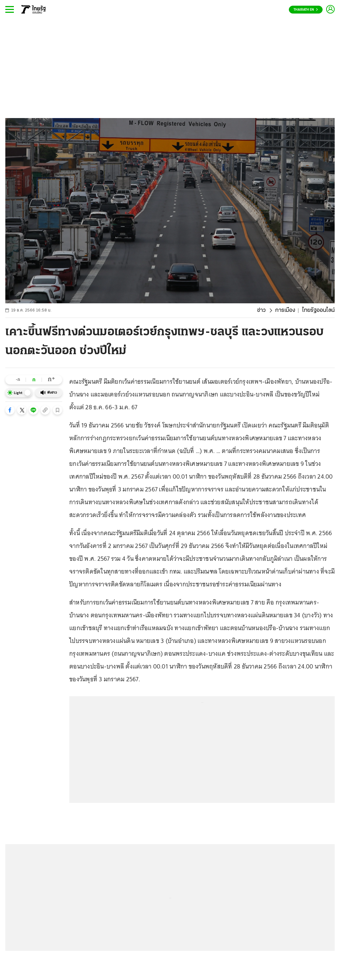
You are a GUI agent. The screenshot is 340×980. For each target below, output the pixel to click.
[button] (10, 410)
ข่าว (261, 310)
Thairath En (306, 10)
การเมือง (285, 310)
